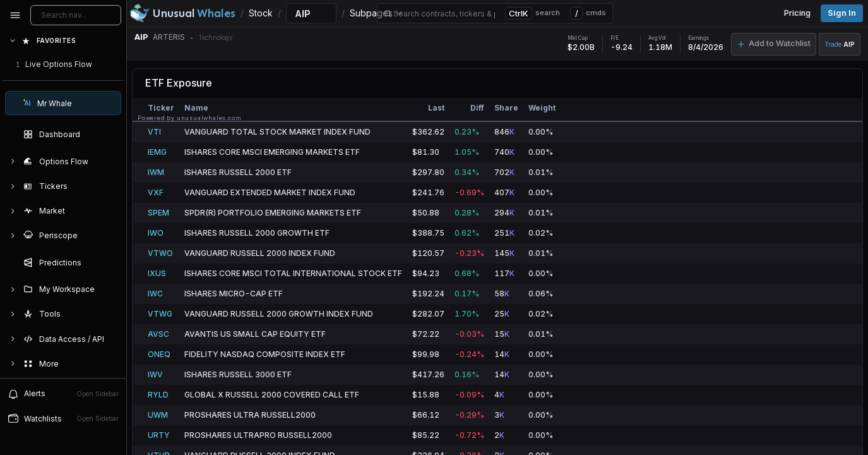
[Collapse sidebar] (15, 15)
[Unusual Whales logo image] (182, 13)
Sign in (842, 13)
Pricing (797, 13)
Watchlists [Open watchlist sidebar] (63, 418)
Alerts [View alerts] (63, 394)
